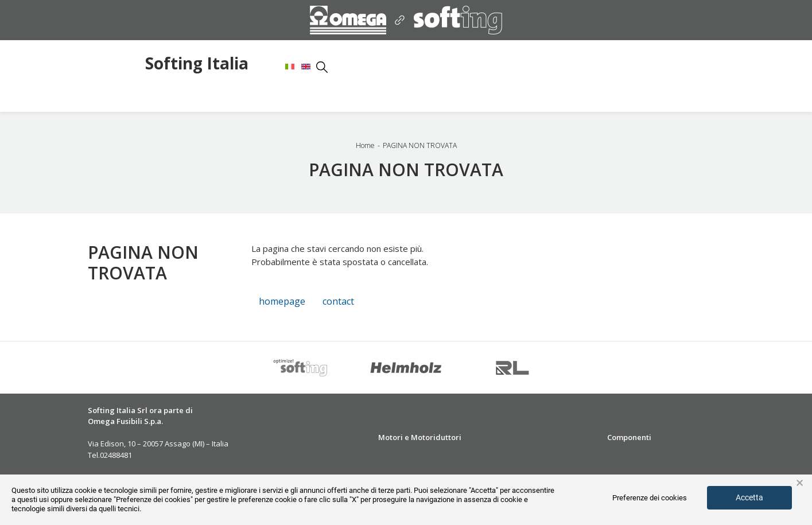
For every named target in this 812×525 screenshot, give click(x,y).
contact (338, 301)
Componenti (629, 437)
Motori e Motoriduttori (420, 437)
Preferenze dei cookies (650, 498)
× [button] (800, 483)
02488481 (116, 455)
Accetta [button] (749, 497)
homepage (282, 301)
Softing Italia (197, 64)
